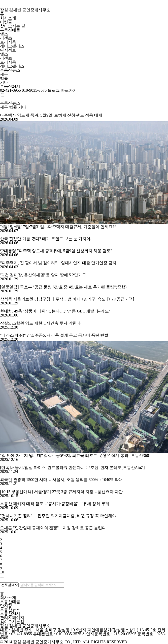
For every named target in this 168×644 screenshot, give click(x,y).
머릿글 (6, 22)
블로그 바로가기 (62, 90)
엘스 (4, 34)
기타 (4, 82)
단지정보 (8, 50)
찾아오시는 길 (13, 26)
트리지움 (8, 42)
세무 (4, 74)
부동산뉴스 (10, 70)
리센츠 (6, 38)
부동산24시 (10, 86)
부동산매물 (10, 30)
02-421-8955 (10, 90)
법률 (4, 78)
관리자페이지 (12, 618)
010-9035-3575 (34, 90)
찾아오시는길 (13, 622)
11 (2, 576)
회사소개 (8, 18)
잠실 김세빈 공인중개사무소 (84, 6)
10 (2, 572)
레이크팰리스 (12, 46)
